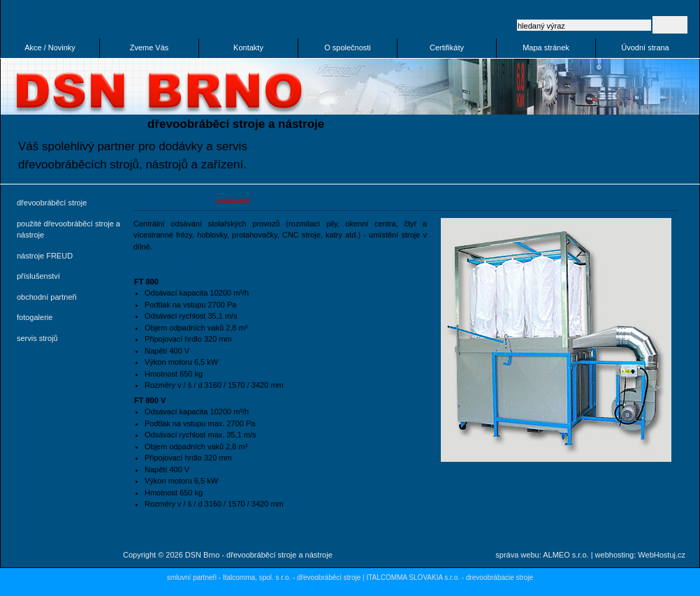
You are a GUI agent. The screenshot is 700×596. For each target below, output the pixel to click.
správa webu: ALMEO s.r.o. (542, 555)
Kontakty (248, 48)
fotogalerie (35, 317)
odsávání (233, 201)
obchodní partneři (47, 297)
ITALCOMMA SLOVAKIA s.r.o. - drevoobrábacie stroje (450, 577)
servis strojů (37, 338)
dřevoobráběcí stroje (52, 203)
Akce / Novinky (50, 48)
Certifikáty (447, 48)
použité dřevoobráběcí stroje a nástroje (68, 230)
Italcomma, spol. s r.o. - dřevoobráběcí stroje (292, 577)
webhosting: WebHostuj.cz (640, 555)
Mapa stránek (546, 48)
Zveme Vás (150, 48)
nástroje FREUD (45, 256)
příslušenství (38, 276)
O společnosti (348, 48)
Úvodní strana (645, 48)
